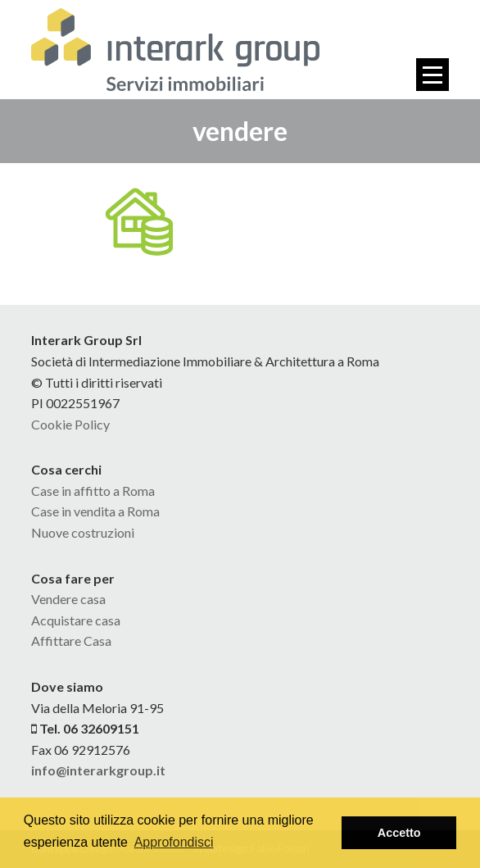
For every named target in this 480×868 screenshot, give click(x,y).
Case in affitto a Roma (93, 491)
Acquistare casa (76, 620)
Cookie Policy (70, 424)
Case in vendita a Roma (95, 511)
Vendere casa (68, 599)
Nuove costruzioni (83, 532)
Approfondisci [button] (174, 842)
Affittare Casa (71, 641)
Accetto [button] (399, 833)
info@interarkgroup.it (98, 770)
